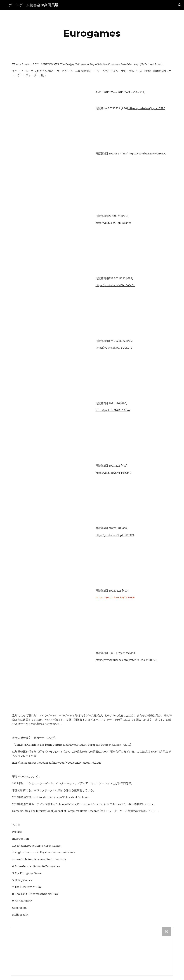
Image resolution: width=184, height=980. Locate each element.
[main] (92, 33)
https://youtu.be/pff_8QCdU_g (114, 348)
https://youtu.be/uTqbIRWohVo (114, 223)
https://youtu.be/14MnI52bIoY (113, 410)
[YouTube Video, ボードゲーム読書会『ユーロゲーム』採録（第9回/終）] (50, 677)
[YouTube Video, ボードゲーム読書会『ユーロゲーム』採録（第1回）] (50, 115)
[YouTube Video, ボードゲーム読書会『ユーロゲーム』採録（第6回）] (50, 489)
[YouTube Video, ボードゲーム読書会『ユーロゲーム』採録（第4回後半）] (50, 364)
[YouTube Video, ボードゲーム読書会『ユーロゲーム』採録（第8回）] (50, 614)
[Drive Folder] (92, 951)
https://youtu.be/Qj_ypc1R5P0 (147, 108)
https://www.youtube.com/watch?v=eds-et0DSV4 (126, 660)
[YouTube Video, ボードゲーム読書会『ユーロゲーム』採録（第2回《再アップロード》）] (50, 177)
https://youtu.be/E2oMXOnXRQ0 (148, 153)
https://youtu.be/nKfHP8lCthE (113, 473)
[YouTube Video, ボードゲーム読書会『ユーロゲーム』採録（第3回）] (50, 239)
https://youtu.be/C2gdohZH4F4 (115, 535)
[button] (180, 5)
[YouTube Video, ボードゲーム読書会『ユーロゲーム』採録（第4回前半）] (50, 302)
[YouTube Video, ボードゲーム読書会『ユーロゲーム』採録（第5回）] (50, 427)
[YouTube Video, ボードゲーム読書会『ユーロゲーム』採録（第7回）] (50, 552)
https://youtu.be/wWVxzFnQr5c (115, 285)
